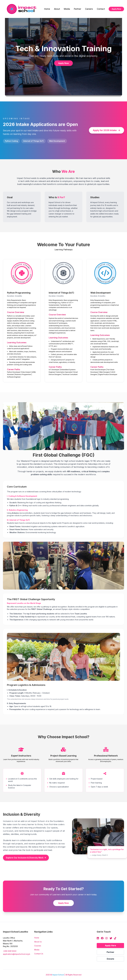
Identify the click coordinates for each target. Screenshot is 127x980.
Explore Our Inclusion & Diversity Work (26, 858)
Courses (38, 946)
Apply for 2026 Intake (106, 130)
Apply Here (110, 945)
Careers (89, 9)
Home (47, 9)
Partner (78, 9)
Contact (101, 9)
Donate (110, 959)
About (57, 9)
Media (67, 9)
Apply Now (116, 9)
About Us (38, 942)
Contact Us (39, 954)
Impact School (58, 975)
